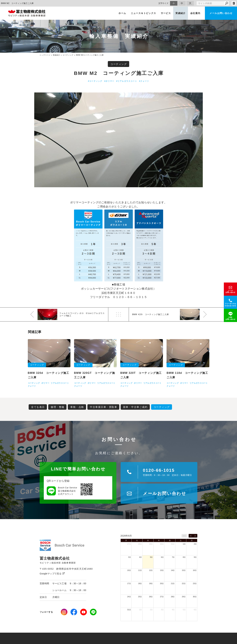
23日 (195, 584)
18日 (140, 584)
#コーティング (95, 81)
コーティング (119, 64)
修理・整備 (58, 407)
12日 (151, 570)
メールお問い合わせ (221, 13)
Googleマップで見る (52, 574)
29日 (151, 544)
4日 (140, 557)
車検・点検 (77, 407)
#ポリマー (109, 81)
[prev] (191, 536)
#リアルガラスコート (127, 81)
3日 (130, 557)
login (234, 3)
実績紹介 (181, 13)
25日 (140, 597)
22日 (184, 584)
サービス (166, 13)
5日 (151, 557)
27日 (129, 544)
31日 (173, 544)
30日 (162, 544)
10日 (129, 570)
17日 (129, 584)
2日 (195, 544)
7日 (173, 557)
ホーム (122, 13)
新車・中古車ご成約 (135, 407)
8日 (184, 557)
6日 (162, 557)
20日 (162, 584)
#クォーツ (144, 81)
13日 (162, 570)
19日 (151, 584)
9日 (195, 557)
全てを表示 (38, 407)
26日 (151, 597)
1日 (184, 544)
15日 (184, 570)
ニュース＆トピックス (144, 13)
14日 (173, 570)
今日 (184, 536)
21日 (173, 584)
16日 (195, 570)
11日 (140, 570)
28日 (140, 544)
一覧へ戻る (118, 314)
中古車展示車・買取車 (103, 407)
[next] (195, 536)
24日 (129, 597)
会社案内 (195, 13)
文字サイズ (163, 3)
